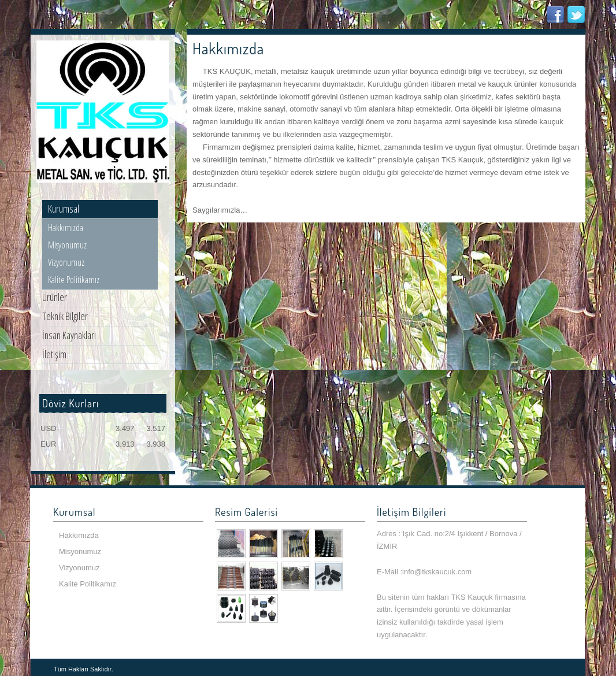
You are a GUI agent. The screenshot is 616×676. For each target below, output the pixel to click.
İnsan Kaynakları (69, 335)
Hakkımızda (66, 228)
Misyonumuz (67, 245)
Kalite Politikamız (74, 280)
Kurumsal (64, 209)
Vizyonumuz (66, 262)
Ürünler (55, 297)
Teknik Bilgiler (65, 316)
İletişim (54, 354)
